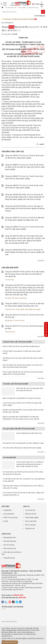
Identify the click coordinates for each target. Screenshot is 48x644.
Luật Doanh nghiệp (20, 638)
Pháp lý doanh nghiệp (32, 517)
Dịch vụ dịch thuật (31, 521)
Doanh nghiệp (20, 309)
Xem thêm (41, 261)
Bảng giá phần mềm (10, 537)
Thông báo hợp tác (9, 558)
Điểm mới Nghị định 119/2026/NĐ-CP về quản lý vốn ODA (22, 398)
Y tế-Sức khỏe (9, 280)
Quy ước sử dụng (9, 545)
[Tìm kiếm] (43, 12)
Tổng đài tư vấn (30, 528)
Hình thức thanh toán (10, 541)
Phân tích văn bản (31, 514)
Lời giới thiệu (7, 510)
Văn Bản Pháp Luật (8, 638)
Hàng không (23, 298)
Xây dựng (8, 298)
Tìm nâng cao (40, 16)
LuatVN (40, 144)
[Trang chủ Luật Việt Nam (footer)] (23, 566)
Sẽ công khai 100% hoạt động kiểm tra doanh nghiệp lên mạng (23, 443)
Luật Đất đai (31, 638)
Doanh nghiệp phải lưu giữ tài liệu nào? (29, 433)
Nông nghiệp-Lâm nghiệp (33, 309)
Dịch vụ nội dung (30, 525)
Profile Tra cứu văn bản (11, 517)
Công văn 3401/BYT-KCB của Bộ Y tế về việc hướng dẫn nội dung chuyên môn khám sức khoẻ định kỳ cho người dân (25, 274)
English (35, 4)
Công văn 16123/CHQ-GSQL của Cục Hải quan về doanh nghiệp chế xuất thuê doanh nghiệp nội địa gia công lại (25, 209)
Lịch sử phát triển (9, 514)
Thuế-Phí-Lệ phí (10, 309)
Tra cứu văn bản (30, 510)
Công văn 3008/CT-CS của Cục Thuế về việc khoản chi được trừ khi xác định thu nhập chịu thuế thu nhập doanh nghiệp (25, 167)
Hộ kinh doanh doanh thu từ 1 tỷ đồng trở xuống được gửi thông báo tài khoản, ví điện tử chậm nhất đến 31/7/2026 (30, 464)
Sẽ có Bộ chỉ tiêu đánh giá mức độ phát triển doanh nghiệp (22, 448)
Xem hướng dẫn (7, 23)
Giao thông (15, 298)
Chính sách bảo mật (10, 548)
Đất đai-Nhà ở (9, 321)
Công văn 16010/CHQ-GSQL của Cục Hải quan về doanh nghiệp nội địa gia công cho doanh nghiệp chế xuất (25, 252)
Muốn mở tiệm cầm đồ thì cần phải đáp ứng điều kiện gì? (21, 346)
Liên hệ (6, 521)
